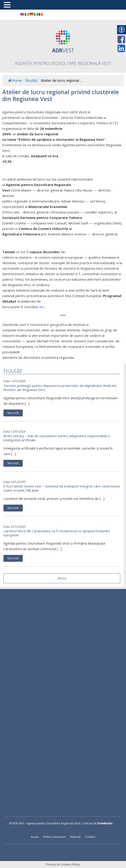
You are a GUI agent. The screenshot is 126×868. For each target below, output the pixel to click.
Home (15, 81)
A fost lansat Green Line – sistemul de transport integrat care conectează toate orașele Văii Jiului (62, 488)
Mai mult (13, 413)
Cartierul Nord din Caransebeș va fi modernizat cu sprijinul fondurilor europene (57, 533)
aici (42, 307)
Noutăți (31, 81)
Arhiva (62, 578)
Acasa (35, 837)
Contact (90, 837)
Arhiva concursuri (54, 837)
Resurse (75, 837)
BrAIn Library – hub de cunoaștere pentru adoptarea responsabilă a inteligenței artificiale (57, 438)
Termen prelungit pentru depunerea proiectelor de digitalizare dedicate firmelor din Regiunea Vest (60, 388)
